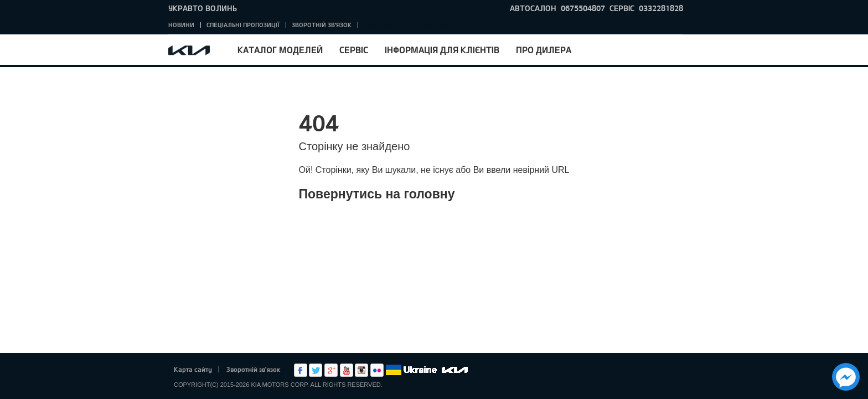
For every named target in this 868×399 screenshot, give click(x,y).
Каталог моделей (280, 50)
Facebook (301, 370)
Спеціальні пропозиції (243, 25)
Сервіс (354, 50)
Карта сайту (193, 369)
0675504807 (583, 8)
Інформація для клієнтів (442, 50)
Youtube (347, 370)
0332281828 (661, 8)
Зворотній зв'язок (322, 25)
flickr (377, 370)
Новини (181, 25)
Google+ (331, 370)
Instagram (361, 370)
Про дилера (544, 50)
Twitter (316, 370)
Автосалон (533, 8)
